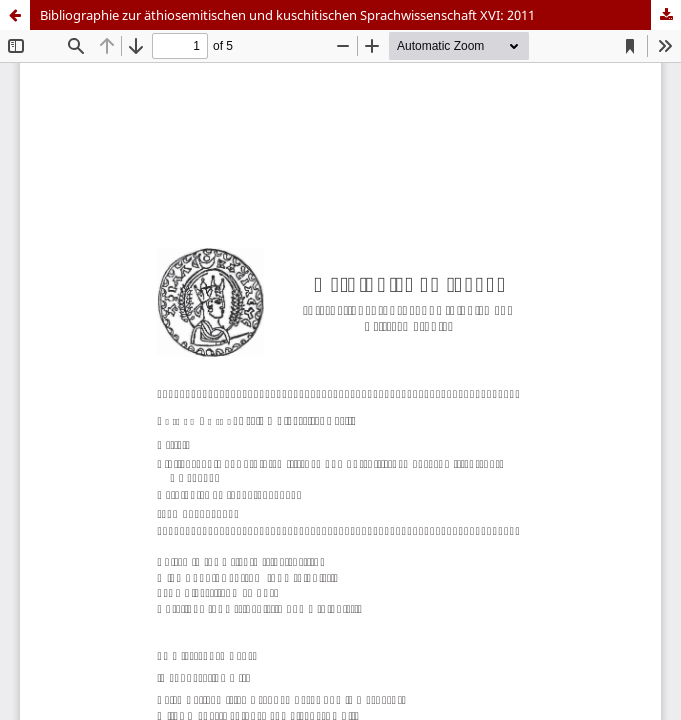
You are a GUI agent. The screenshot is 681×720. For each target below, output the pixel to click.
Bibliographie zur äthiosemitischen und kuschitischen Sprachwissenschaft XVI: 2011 (287, 15)
